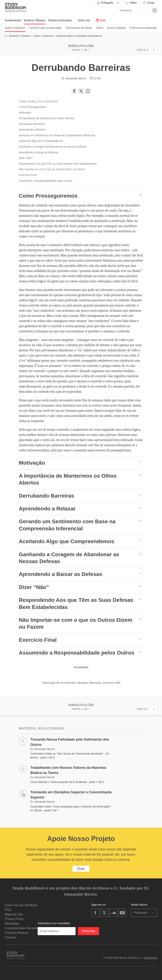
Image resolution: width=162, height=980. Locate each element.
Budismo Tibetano (35, 20)
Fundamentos (13, 20)
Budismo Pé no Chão (81, 45)
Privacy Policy (14, 919)
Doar (101, 20)
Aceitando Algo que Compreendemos (41, 141)
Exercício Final (28, 175)
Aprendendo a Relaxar (32, 130)
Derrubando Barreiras (32, 124)
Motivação (25, 113)
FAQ (8, 910)
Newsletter (12, 924)
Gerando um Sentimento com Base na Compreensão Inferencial (57, 135)
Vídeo (131, 3)
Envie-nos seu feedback (21, 905)
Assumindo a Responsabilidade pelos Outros (46, 181)
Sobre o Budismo (15, 28)
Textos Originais (116, 28)
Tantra (100, 28)
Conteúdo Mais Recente (21, 928)
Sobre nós (84, 20)
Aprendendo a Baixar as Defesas (39, 152)
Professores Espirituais (143, 28)
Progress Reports (17, 933)
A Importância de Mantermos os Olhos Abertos (47, 118)
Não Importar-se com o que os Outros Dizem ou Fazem (52, 169)
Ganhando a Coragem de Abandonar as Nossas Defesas (53, 147)
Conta (148, 3)
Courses (11, 937)
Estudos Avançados (60, 20)
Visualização (81, 667)
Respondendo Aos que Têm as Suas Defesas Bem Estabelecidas (58, 164)
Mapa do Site (14, 914)
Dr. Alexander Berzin (74, 78)
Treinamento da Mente (79, 28)
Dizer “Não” (26, 158)
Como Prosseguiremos (33, 107)
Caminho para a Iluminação (45, 28)
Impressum (151, 958)
